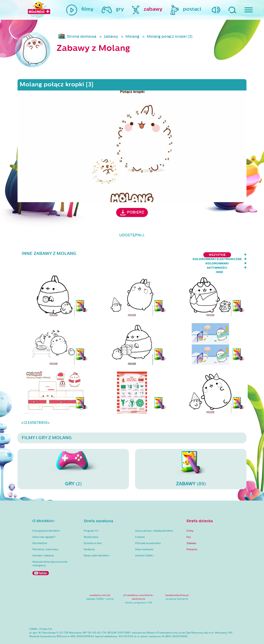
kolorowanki (193, 255)
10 (45, 411)
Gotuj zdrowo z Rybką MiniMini (154, 519)
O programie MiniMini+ (46, 519)
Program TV (91, 519)
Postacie (192, 537)
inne (243, 255)
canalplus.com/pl (100, 583)
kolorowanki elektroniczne (150, 255)
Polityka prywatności (148, 531)
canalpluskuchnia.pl (177, 583)
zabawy (111, 36)
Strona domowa (82, 36)
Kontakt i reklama (43, 544)
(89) (191, 457)
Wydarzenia (91, 525)
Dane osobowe (144, 537)
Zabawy (191, 531)
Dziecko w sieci (93, 531)
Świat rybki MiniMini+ (97, 544)
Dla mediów (40, 531)
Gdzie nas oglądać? (44, 525)
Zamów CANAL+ (145, 544)
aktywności (222, 255)
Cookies (140, 525)
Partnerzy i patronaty (45, 537)
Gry (189, 525)
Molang (132, 36)
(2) (73, 457)
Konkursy (89, 537)
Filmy (190, 519)
